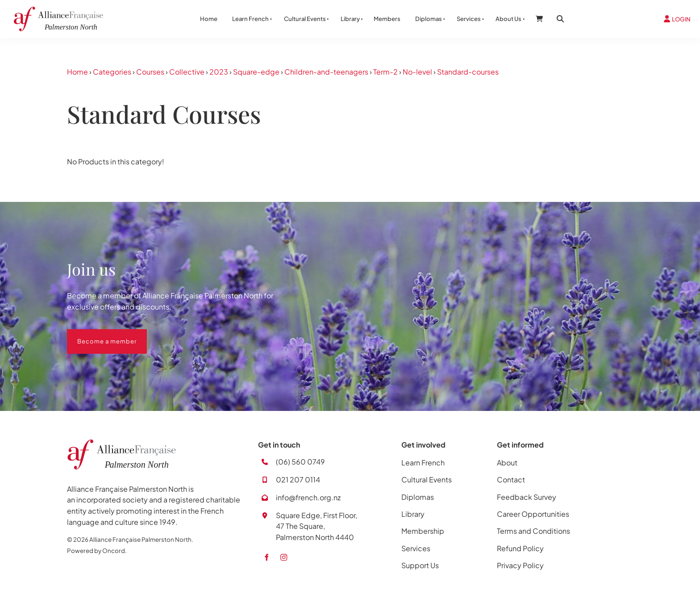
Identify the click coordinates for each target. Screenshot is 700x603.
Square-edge (256, 72)
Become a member (97, 335)
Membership (423, 531)
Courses (150, 72)
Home (209, 19)
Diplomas (429, 19)
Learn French (250, 19)
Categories (112, 72)
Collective (187, 72)
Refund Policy (520, 548)
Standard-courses (468, 72)
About (507, 463)
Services (469, 19)
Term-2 (385, 72)
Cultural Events (305, 19)
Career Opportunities (533, 514)
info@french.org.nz (308, 497)
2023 (219, 72)
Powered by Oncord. (97, 551)
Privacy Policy (520, 565)
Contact (511, 479)
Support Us (420, 565)
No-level (417, 72)
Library (350, 19)
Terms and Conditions (533, 531)
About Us (508, 19)
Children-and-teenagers (326, 72)
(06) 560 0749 (300, 462)
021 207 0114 (298, 479)
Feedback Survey (527, 497)
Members (387, 19)
